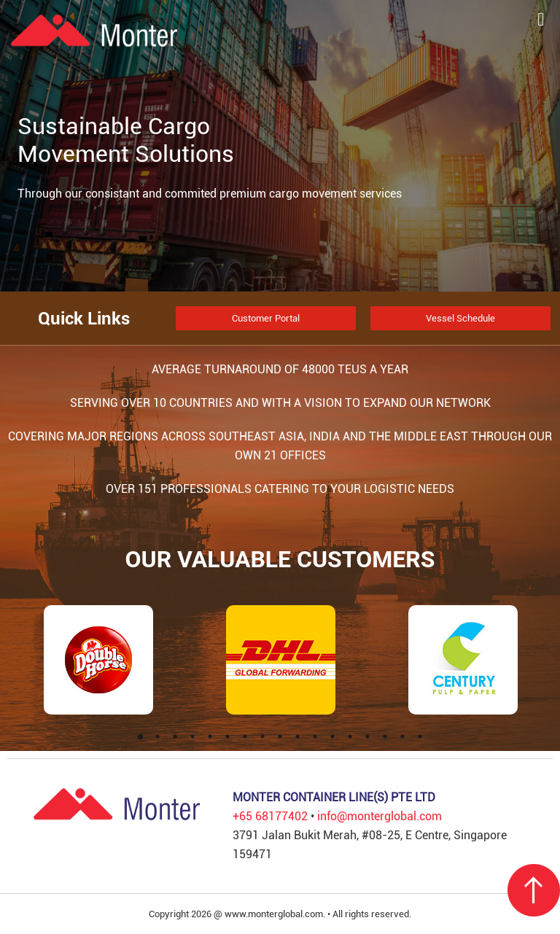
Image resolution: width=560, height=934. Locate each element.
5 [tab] (210, 736)
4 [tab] (192, 736)
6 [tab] (227, 736)
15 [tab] (385, 736)
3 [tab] (175, 736)
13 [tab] (350, 736)
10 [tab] (297, 736)
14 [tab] (367, 736)
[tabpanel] (98, 660)
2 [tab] (157, 736)
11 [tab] (315, 736)
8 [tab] (262, 736)
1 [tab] (140, 736)
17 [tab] (420, 736)
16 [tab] (402, 736)
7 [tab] (245, 736)
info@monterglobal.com (380, 816)
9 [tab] (280, 736)
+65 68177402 (270, 816)
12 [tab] (332, 736)
